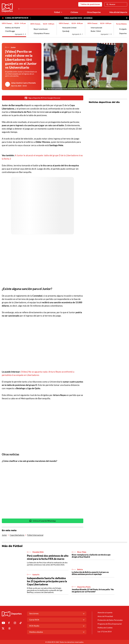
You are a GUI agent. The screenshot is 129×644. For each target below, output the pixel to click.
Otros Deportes (94, 12)
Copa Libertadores (17, 535)
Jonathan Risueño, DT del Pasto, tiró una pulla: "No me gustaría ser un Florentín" (93, 591)
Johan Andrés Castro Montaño (23, 83)
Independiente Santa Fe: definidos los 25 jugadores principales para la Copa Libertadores (47, 581)
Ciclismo (74, 12)
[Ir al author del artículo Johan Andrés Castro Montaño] (8, 84)
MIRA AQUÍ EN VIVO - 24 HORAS (78, 18)
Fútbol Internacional (35, 535)
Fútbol (57, 12)
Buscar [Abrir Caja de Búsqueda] (111, 4)
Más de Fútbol (12, 546)
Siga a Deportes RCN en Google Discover (43, 98)
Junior (4, 535)
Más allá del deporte (118, 12)
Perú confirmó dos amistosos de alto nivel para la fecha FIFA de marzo (48, 557)
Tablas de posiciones (90, 4)
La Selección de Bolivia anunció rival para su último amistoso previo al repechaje (90, 573)
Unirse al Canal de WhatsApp (43, 521)
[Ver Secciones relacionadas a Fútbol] (61, 12)
